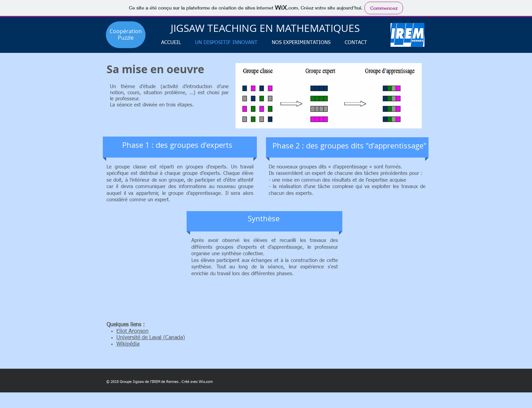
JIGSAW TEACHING (215, 28)
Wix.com (206, 382)
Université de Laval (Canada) (151, 338)
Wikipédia (128, 344)
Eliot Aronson (132, 331)
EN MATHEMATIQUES (310, 28)
